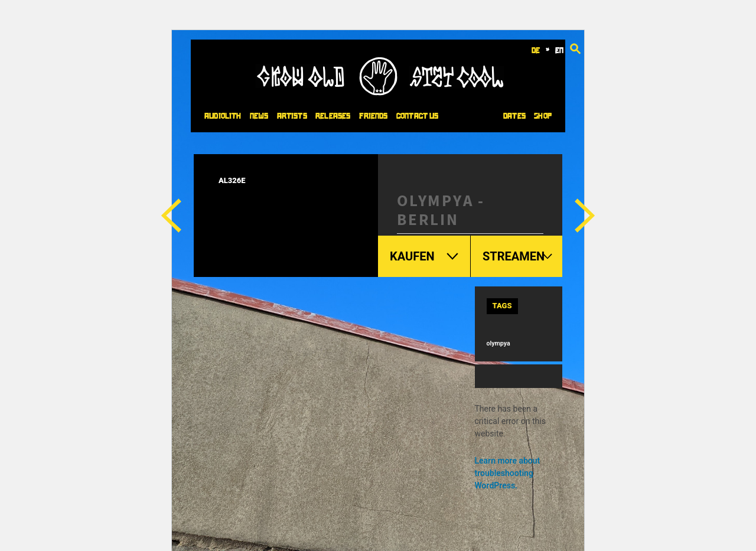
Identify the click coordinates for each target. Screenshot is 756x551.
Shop (543, 116)
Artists (292, 116)
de (536, 50)
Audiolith (223, 116)
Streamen (518, 256)
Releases (333, 116)
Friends (374, 116)
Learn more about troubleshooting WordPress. (508, 473)
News (259, 116)
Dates (514, 116)
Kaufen (424, 256)
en (559, 50)
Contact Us (417, 116)
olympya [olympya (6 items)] (498, 343)
